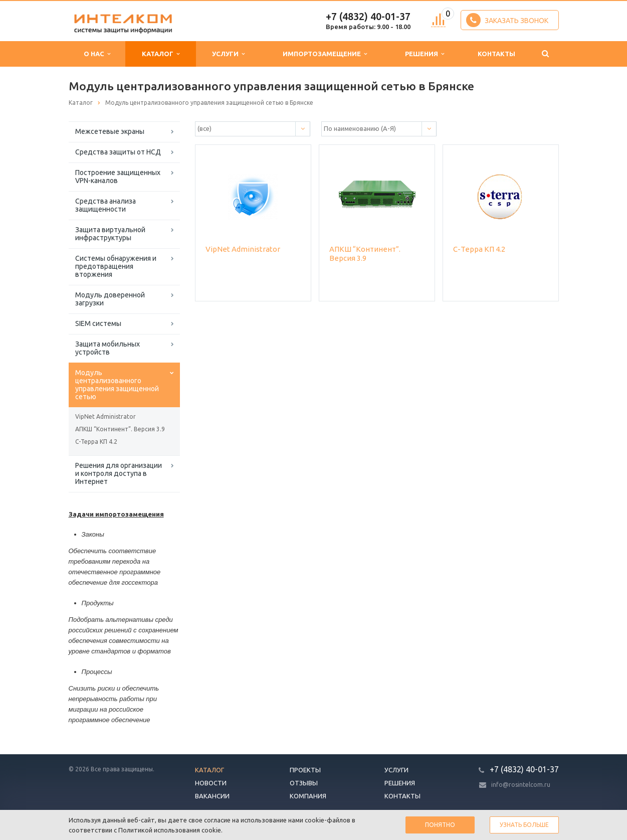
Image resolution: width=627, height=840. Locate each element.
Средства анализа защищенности (106, 205)
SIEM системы (98, 323)
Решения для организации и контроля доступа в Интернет (119, 473)
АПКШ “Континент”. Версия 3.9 (120, 429)
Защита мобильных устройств (108, 348)
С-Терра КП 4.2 (96, 442)
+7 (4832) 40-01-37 (368, 16)
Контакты (496, 54)
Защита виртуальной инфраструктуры (110, 234)
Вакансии (212, 796)
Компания (308, 796)
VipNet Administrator (106, 416)
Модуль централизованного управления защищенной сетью (117, 385)
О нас (97, 54)
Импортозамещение (325, 54)
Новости (211, 783)
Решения (425, 54)
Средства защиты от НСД (118, 152)
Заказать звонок (507, 20)
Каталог (161, 54)
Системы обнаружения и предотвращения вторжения (116, 266)
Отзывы (304, 783)
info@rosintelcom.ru (521, 785)
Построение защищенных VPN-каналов (118, 177)
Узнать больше (524, 825)
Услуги (228, 54)
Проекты (305, 770)
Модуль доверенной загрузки (110, 299)
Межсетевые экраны (110, 131)
